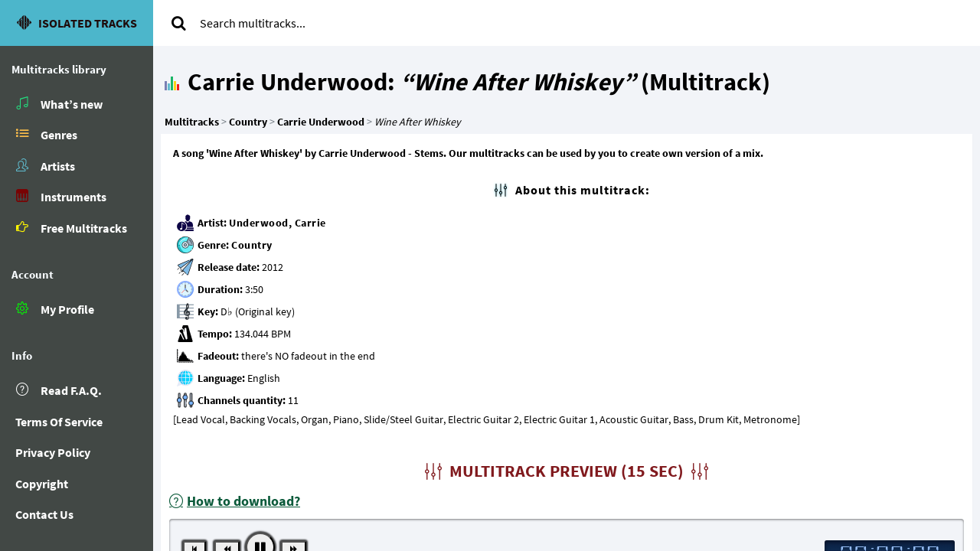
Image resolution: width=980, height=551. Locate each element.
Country (252, 245)
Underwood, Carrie (278, 223)
